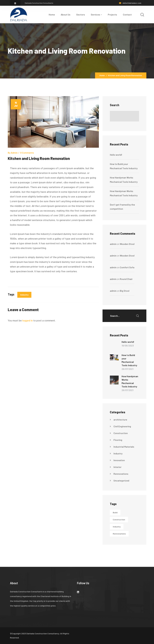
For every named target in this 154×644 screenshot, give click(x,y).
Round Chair (126, 279)
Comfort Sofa (127, 267)
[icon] (15, 3)
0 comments (27, 153)
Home (102, 75)
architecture (120, 420)
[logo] (19, 14)
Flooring (118, 440)
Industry (24, 295)
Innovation (119, 460)
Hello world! (116, 155)
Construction (121, 433)
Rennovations (121, 474)
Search (115, 105)
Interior (117, 467)
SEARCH (138, 316)
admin (14, 153)
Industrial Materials (124, 447)
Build (115, 512)
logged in (27, 320)
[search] (142, 15)
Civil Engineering (122, 426)
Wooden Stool (127, 244)
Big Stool (125, 291)
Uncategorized (121, 480)
